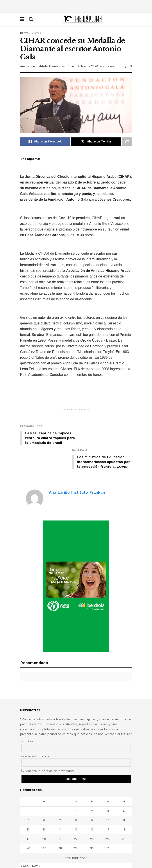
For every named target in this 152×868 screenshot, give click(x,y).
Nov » (36, 847)
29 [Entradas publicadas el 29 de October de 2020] (76, 829)
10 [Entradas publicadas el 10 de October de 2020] (108, 801)
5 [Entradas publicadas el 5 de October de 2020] (28, 801)
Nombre (27, 722)
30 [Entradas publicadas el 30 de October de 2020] (92, 829)
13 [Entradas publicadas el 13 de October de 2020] (44, 811)
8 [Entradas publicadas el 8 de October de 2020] (76, 801)
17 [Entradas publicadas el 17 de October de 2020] (108, 811)
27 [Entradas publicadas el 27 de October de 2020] (44, 829)
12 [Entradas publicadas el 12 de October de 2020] (28, 811)
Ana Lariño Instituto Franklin (40, 66)
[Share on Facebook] (45, 142)
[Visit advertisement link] (76, 567)
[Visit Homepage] (84, 19)
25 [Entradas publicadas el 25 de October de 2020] (124, 820)
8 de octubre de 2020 (83, 66)
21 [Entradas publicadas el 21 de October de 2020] (60, 820)
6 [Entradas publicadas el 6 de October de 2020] (44, 801)
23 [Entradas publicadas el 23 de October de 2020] (92, 820)
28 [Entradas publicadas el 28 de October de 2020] (60, 829)
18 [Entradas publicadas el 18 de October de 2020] (124, 811)
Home (24, 33)
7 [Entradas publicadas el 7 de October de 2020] (60, 801)
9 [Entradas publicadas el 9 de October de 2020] (92, 801)
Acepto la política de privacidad (47, 752)
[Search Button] (31, 19)
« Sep (25, 847)
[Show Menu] (22, 19)
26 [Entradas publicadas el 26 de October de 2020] (28, 829)
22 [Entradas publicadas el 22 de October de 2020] (76, 820)
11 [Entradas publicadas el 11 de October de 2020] (124, 801)
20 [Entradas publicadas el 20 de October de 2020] (44, 820)
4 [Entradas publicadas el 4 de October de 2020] (124, 792)
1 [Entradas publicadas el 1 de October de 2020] (76, 792)
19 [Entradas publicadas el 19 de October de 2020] (28, 820)
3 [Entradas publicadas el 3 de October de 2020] (108, 792)
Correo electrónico (35, 737)
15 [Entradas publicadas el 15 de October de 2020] (76, 811)
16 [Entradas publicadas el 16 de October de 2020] (92, 811)
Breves (36, 33)
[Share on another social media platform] (127, 142)
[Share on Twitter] (96, 142)
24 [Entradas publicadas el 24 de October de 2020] (108, 820)
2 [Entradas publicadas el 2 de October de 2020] (92, 792)
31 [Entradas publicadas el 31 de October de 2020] (108, 829)
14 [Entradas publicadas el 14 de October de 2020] (60, 811)
